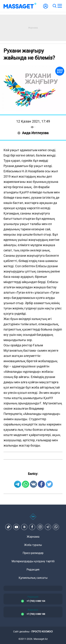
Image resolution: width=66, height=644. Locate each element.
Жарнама (33, 537)
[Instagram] (40, 527)
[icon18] (33, 519)
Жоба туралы (33, 545)
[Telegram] (48, 527)
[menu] (60, 6)
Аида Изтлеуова (33, 133)
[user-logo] (46, 8)
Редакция (33, 570)
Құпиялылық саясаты (33, 578)
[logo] (20, 6)
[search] (54, 6)
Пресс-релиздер (33, 553)
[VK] (24, 527)
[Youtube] (16, 527)
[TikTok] (8, 527)
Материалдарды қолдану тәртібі (33, 561)
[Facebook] (32, 527)
